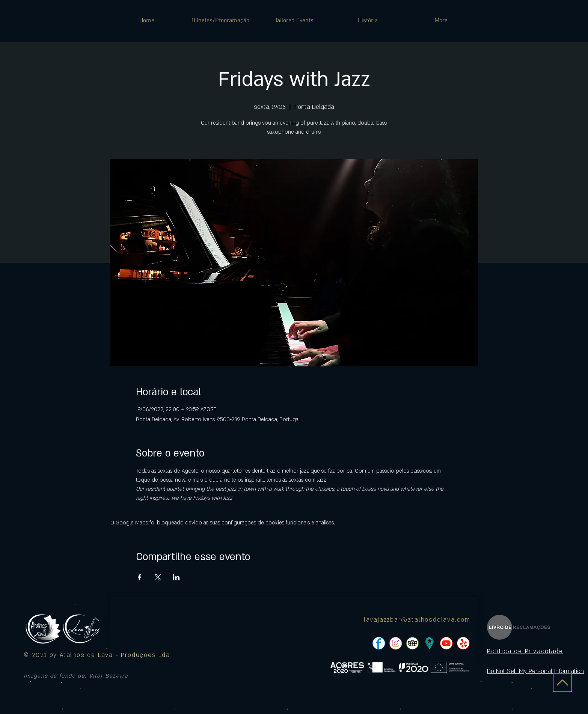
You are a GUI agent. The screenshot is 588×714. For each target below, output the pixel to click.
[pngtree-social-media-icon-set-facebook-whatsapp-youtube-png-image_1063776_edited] (379, 643)
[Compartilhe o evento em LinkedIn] (176, 577)
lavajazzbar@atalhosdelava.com (417, 620)
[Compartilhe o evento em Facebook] (139, 577)
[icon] (429, 643)
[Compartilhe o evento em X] (158, 577)
